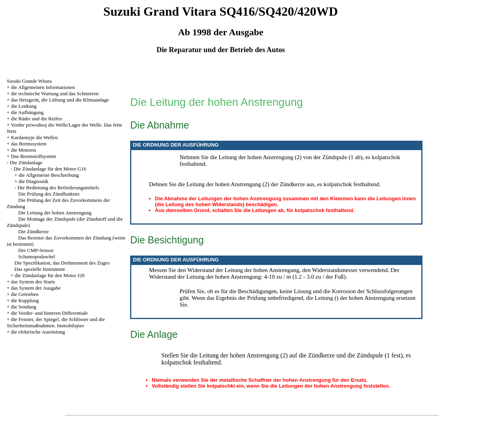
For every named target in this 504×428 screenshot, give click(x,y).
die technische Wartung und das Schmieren (55, 93)
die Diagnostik (33, 181)
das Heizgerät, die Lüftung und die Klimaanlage (60, 100)
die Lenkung (24, 106)
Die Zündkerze (34, 231)
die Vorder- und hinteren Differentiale (49, 313)
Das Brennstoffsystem (34, 156)
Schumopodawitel (37, 257)
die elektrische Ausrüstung (38, 332)
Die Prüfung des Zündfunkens (49, 194)
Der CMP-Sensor (36, 250)
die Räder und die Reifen (36, 119)
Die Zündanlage (26, 162)
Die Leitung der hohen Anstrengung (55, 213)
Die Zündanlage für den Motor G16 (50, 169)
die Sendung (24, 307)
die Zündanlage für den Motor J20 (50, 275)
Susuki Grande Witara (29, 81)
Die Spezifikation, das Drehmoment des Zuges (62, 263)
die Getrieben (25, 294)
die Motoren (24, 150)
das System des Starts (33, 282)
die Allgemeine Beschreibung (49, 175)
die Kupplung (25, 300)
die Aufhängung (27, 112)
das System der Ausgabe (36, 288)
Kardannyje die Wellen (34, 137)
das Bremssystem (29, 144)
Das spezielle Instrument (40, 269)
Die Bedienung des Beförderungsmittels (58, 188)
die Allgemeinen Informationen (43, 87)
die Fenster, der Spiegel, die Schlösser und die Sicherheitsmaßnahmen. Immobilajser (56, 322)
